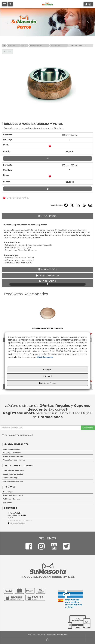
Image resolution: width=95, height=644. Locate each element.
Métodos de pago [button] (11, 478)
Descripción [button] (48, 216)
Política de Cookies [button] (11, 499)
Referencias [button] (48, 269)
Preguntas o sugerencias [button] (14, 460)
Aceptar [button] (48, 369)
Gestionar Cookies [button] (48, 383)
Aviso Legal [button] (8, 492)
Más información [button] (45, 357)
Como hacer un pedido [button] (13, 474)
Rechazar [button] (48, 376)
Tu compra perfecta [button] (12, 453)
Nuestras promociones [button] (13, 456)
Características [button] (48, 276)
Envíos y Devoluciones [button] (13, 481)
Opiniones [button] (48, 283)
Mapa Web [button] (7, 502)
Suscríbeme (88, 428)
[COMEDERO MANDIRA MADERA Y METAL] (48, 85)
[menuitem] (48, 449)
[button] (7, 22)
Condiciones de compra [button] (14, 470)
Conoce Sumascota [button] (11, 449)
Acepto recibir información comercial (17, 435)
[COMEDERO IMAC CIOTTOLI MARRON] (48, 313)
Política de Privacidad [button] (13, 495)
